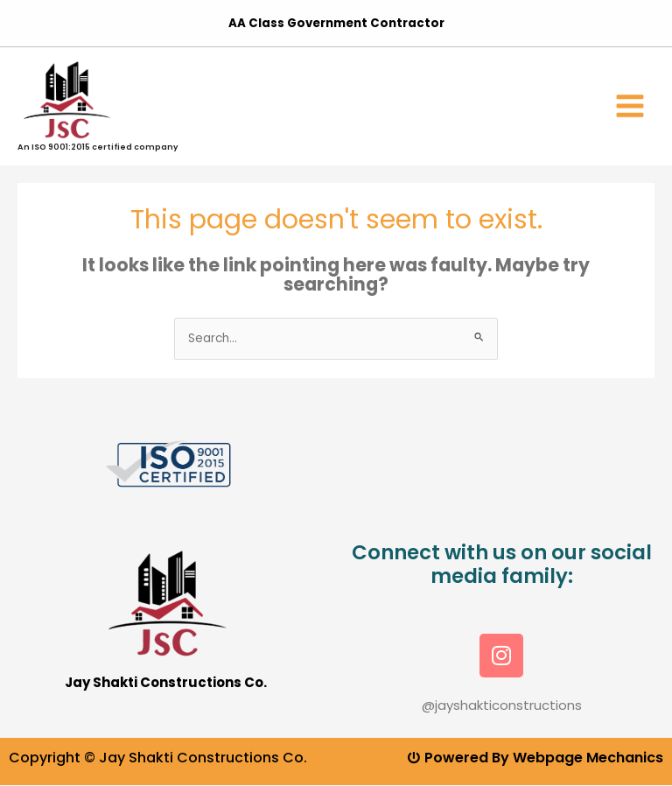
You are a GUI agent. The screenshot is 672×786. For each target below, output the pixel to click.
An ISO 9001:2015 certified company (98, 147)
